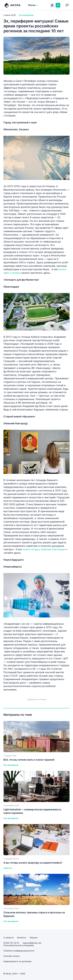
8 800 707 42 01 (11, 943)
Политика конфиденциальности (19, 951)
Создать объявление (58, 5)
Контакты (22, 938)
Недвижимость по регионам (17, 961)
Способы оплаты (12, 956)
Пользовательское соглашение (19, 945)
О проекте (9, 938)
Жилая (33, 5)
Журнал (34, 938)
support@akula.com (32, 943)
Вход (52, 5)
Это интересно (26, 15)
